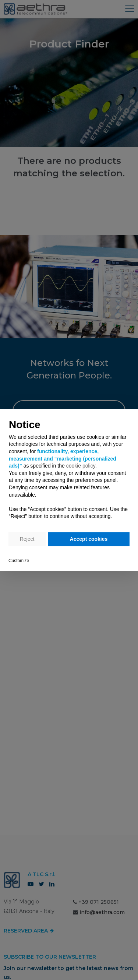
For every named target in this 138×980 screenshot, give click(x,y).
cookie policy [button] (81, 466)
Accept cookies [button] (89, 539)
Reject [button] (27, 539)
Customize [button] (19, 561)
